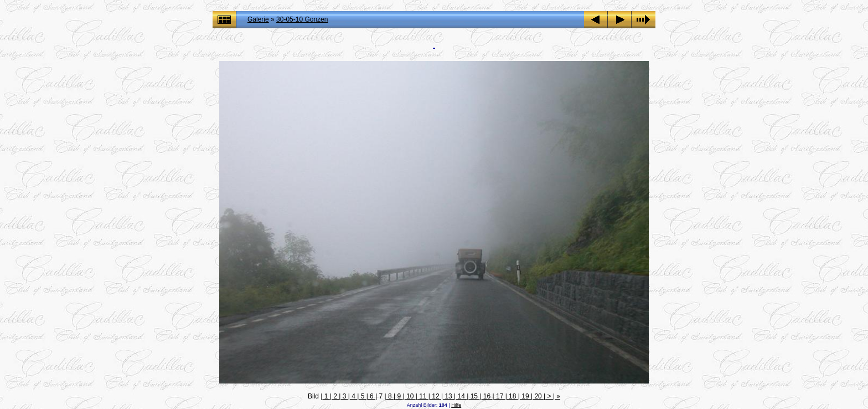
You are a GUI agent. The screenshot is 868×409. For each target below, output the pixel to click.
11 (423, 396)
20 (538, 396)
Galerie (258, 19)
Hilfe (456, 405)
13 (448, 396)
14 (461, 396)
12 (436, 396)
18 (513, 396)
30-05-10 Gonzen (302, 19)
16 (487, 396)
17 (500, 396)
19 (525, 396)
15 (474, 396)
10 (410, 396)
